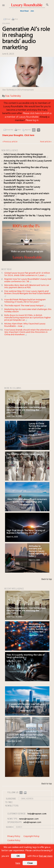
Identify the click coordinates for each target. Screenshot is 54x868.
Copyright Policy (31, 836)
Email (8, 19)
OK (18, 856)
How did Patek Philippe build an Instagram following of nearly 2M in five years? (25, 301)
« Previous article (10, 142)
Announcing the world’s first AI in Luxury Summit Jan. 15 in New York (38, 628)
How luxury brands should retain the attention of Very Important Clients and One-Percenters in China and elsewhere (28, 332)
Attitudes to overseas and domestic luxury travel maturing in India (38, 551)
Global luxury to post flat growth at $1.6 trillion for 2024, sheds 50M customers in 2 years (27, 274)
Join (32, 11)
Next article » (46, 142)
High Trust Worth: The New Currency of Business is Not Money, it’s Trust (26, 532)
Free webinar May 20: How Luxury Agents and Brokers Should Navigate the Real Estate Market (28, 294)
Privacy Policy (14, 836)
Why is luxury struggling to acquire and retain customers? (38, 754)
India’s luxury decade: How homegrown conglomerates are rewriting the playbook (26, 156)
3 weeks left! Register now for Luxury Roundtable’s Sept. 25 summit (25, 736)
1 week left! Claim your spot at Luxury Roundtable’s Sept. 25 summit (22, 175)
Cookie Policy (14, 841)
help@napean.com (37, 814)
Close (30, 863)
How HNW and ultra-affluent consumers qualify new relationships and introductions (27, 502)
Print (16, 19)
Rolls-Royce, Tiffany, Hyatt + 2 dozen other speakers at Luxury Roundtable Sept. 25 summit (27, 203)
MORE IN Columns (13, 388)
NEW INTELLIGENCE (10, 150)
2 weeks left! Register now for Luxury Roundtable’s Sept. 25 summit (22, 182)
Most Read (24, 11)
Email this (10, 130)
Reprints (28, 130)
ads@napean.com (32, 822)
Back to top (47, 579)
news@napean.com (29, 819)
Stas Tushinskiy (13, 96)
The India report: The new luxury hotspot (25, 306)
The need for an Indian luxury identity (26, 454)
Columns (6, 24)
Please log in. (32, 120)
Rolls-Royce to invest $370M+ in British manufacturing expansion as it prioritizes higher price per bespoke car (28, 318)
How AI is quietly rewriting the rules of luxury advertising (25, 656)
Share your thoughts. (18, 136)
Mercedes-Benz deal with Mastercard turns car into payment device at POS (27, 287)
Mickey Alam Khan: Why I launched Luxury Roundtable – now (25, 325)
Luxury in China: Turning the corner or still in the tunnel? (38, 428)
